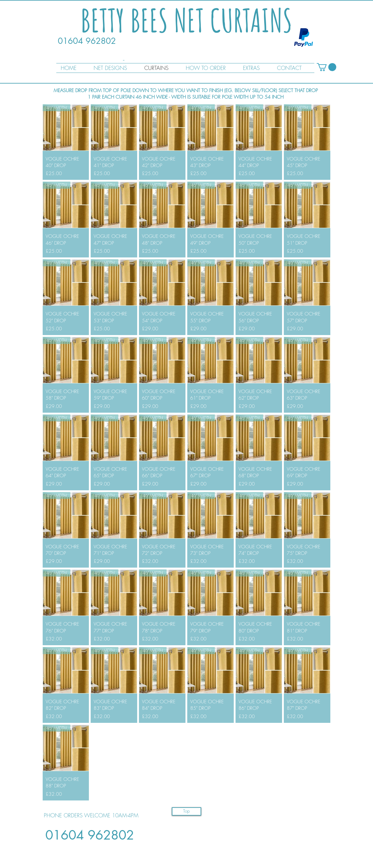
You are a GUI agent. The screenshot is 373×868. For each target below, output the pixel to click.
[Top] (186, 811)
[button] (326, 67)
